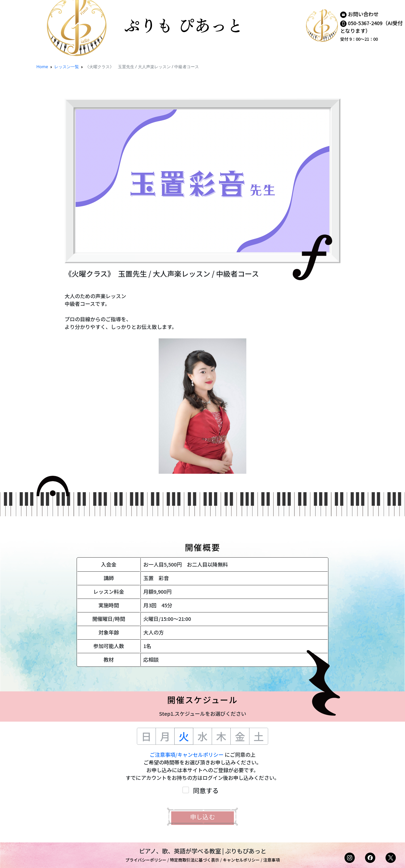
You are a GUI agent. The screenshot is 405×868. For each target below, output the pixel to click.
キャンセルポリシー (241, 860)
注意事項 (271, 860)
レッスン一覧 (67, 67)
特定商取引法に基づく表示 (195, 860)
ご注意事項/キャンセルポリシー (187, 755)
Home (42, 67)
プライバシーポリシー (146, 860)
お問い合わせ (363, 14)
